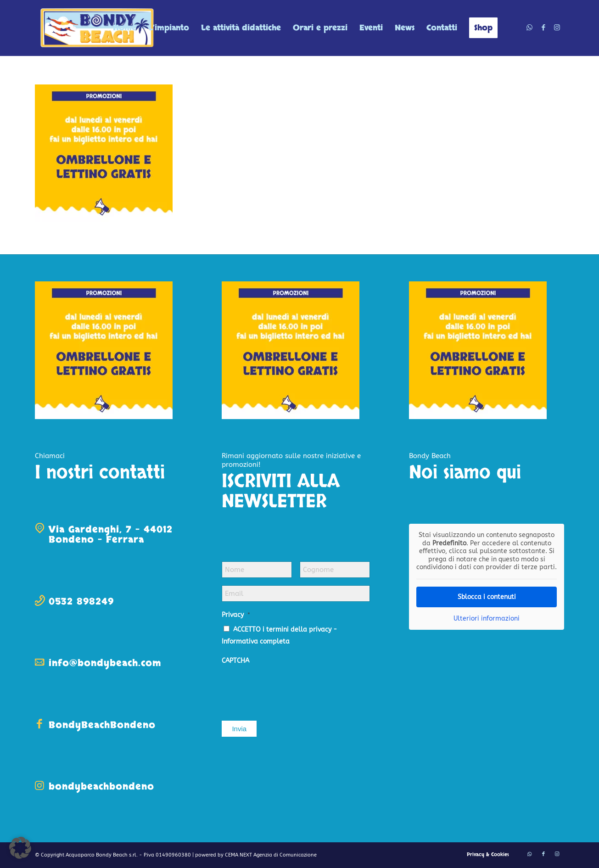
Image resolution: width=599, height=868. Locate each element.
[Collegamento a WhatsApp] (530, 28)
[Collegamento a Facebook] (543, 28)
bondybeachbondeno (101, 787)
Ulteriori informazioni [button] (487, 619)
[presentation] (291, 688)
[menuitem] (125, 28)
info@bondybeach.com (105, 663)
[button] (20, 848)
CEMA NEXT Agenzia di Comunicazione (271, 855)
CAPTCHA (235, 661)
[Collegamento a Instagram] (557, 28)
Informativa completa (256, 641)
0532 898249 (81, 602)
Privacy (236, 615)
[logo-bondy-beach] (98, 28)
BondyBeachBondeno (102, 725)
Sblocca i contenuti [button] (486, 597)
